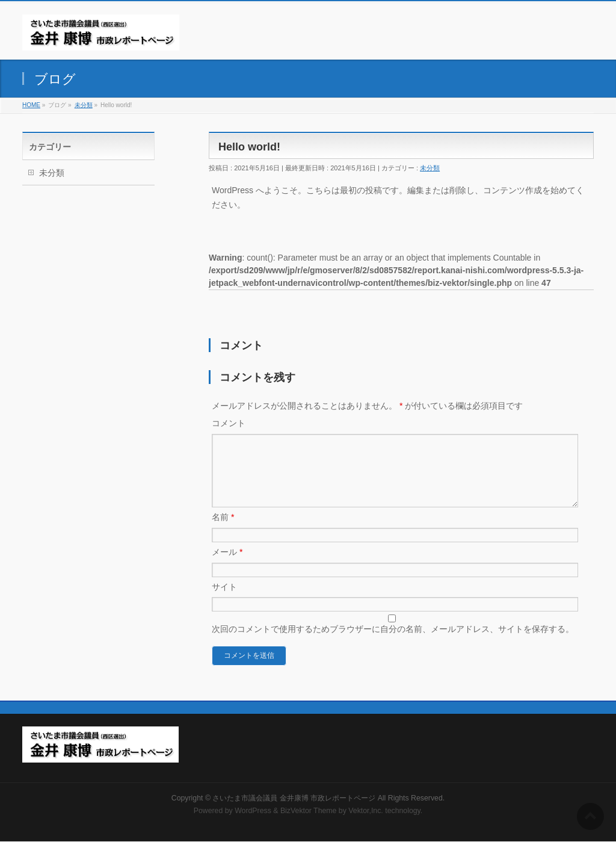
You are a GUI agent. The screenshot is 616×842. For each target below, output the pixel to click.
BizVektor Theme (309, 811)
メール (227, 566)
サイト (224, 601)
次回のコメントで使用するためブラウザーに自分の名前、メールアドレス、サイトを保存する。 (393, 643)
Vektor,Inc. (366, 811)
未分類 (430, 168)
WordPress (253, 811)
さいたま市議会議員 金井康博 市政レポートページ (294, 799)
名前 (223, 531)
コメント (229, 423)
